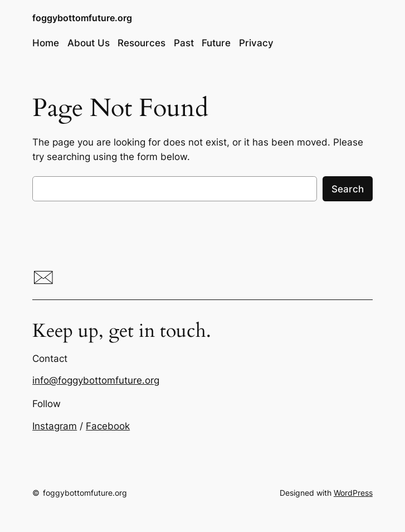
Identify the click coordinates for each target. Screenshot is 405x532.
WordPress (353, 493)
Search (348, 189)
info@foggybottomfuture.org (96, 380)
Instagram (55, 426)
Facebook (108, 426)
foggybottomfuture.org (82, 18)
